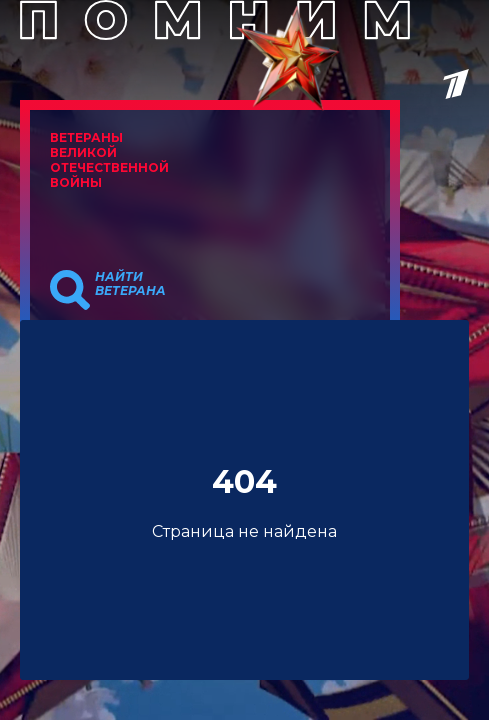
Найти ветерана (130, 284)
